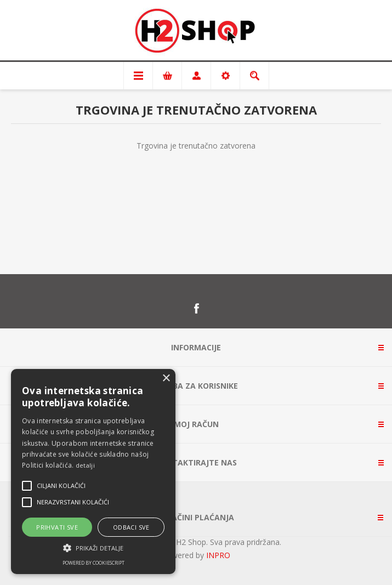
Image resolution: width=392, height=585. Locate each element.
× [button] (166, 379)
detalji (85, 465)
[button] (93, 547)
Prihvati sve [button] (57, 527)
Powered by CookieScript (93, 563)
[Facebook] (196, 309)
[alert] (93, 472)
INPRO (218, 555)
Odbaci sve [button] (131, 527)
